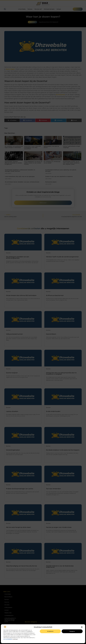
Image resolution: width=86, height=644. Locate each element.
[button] (82, 627)
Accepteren (50, 631)
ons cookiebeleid (8, 639)
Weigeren (72, 631)
